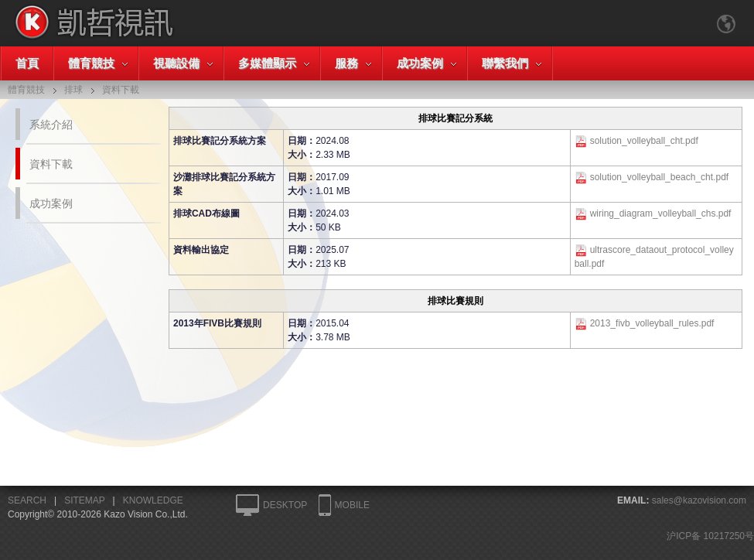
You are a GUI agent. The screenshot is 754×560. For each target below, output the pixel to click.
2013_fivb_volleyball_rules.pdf (652, 323)
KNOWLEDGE (153, 500)
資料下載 (51, 164)
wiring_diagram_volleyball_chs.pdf (661, 213)
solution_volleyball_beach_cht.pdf (659, 177)
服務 (346, 63)
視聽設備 (176, 63)
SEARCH (27, 500)
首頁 (27, 63)
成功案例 (420, 63)
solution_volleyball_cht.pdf (644, 141)
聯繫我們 (505, 63)
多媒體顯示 (267, 63)
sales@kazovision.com (699, 500)
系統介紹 (51, 125)
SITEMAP (84, 500)
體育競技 (91, 63)
